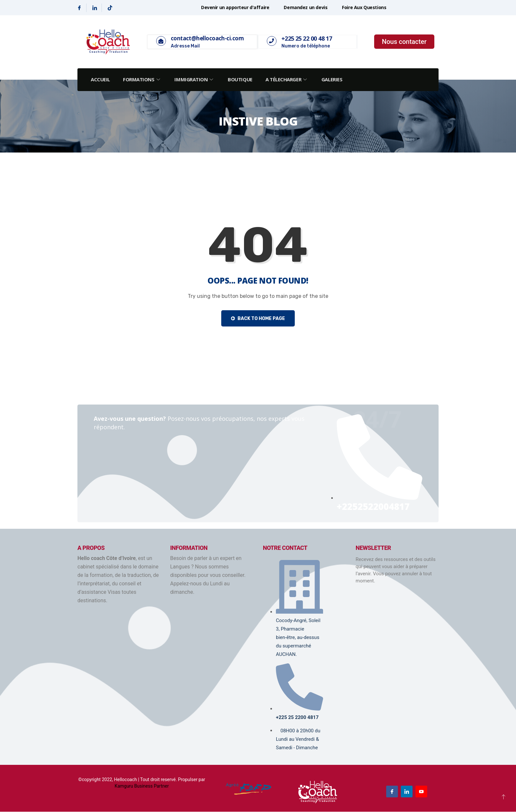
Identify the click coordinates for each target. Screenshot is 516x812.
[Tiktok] (110, 8)
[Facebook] (80, 8)
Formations (143, 79)
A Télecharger (290, 79)
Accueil (101, 79)
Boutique (242, 79)
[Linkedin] (95, 8)
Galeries (335, 79)
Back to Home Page (258, 319)
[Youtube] (421, 792)
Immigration (196, 79)
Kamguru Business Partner (142, 786)
